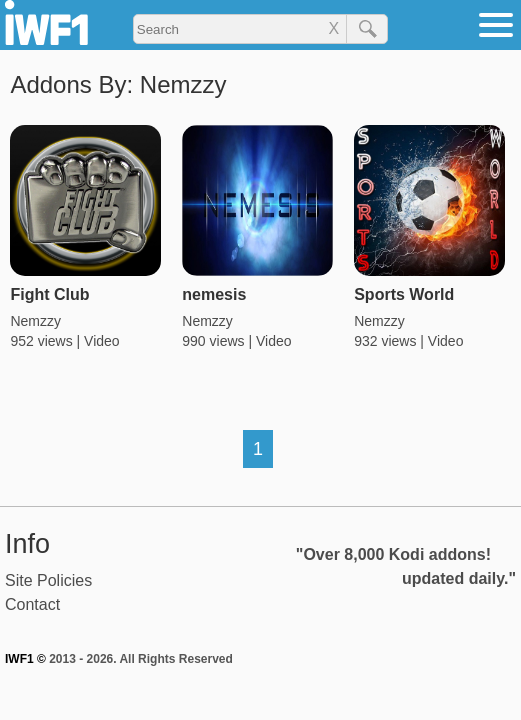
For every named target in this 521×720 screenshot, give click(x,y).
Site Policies (48, 580)
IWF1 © (25, 659)
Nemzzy (35, 321)
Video (102, 341)
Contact (32, 604)
